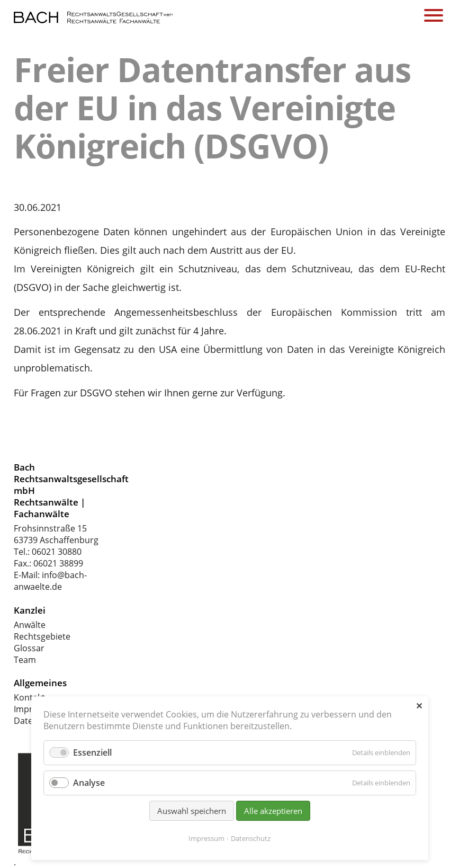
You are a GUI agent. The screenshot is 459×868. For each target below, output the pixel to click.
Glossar (29, 648)
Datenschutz (251, 838)
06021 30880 (57, 552)
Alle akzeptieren (273, 811)
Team (25, 660)
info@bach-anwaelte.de (50, 581)
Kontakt (29, 697)
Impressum (206, 838)
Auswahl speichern (192, 811)
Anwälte (30, 625)
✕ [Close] (419, 706)
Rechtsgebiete (42, 636)
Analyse (89, 783)
